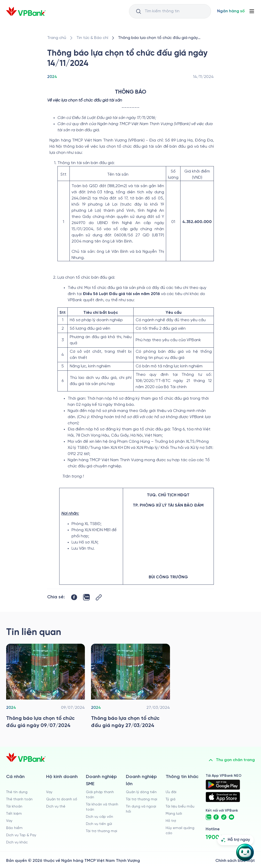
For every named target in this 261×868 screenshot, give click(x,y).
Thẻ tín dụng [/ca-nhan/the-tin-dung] (17, 792)
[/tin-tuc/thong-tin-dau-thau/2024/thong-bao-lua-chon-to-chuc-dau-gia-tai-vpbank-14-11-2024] (165, 38)
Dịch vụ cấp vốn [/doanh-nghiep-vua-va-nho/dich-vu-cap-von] (99, 817)
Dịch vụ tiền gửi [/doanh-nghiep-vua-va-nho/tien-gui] (99, 824)
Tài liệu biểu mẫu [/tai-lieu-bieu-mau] (180, 807)
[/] (26, 11)
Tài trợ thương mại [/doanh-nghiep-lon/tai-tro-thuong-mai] (142, 799)
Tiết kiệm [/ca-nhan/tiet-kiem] (14, 814)
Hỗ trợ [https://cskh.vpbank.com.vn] (171, 821)
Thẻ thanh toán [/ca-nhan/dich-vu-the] (19, 799)
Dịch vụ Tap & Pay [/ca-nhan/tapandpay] (21, 835)
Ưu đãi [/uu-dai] (171, 792)
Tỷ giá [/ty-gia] (170, 799)
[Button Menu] (252, 11)
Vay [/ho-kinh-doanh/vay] (49, 792)
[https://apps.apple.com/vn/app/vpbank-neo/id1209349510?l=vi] (223, 797)
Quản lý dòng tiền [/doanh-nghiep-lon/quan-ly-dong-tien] (141, 792)
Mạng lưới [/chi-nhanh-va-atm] (174, 814)
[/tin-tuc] (92, 38)
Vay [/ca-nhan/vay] (9, 821)
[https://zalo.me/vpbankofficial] (208, 817)
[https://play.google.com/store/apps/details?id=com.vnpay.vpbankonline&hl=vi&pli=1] (223, 785)
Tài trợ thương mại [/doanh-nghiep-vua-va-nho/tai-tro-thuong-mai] (102, 831)
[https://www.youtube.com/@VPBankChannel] (232, 817)
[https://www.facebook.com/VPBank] (216, 817)
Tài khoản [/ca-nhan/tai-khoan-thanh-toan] (14, 807)
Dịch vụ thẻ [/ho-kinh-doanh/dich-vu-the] (56, 807)
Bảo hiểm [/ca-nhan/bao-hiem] (14, 828)
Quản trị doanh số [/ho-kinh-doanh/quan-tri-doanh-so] (62, 799)
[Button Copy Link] (99, 597)
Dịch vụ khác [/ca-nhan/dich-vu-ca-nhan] (17, 842)
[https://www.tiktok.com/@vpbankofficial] (224, 817)
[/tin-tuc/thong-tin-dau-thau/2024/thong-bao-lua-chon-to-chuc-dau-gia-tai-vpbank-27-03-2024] (130, 688)
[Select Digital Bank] (231, 11)
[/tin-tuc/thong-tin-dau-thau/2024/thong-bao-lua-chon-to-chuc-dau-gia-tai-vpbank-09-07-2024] (46, 688)
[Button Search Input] (138, 11)
